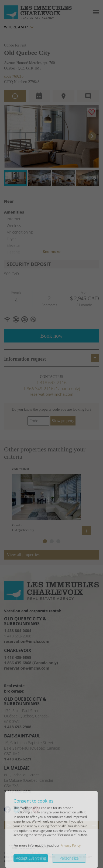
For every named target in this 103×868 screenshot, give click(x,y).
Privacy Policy (71, 855)
